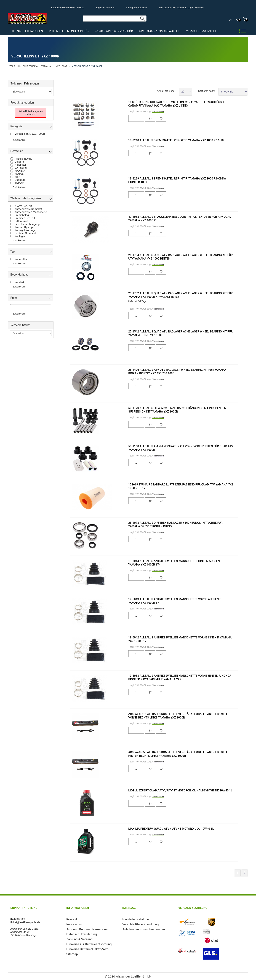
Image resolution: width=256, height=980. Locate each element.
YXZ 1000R (61, 66)
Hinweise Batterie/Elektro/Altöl (85, 947)
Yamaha (46, 66)
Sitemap (71, 952)
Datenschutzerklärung (79, 933)
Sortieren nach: (207, 91)
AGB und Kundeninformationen (85, 928)
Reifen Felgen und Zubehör (69, 31)
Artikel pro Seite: (166, 91)
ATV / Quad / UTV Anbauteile (159, 31)
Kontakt (71, 919)
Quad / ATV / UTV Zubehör (114, 31)
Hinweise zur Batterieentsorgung (86, 942)
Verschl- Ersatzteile (202, 31)
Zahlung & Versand (78, 938)
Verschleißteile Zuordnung (138, 924)
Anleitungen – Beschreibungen (140, 928)
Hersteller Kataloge (134, 919)
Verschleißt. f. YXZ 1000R (87, 66)
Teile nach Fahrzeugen (26, 31)
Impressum (73, 924)
